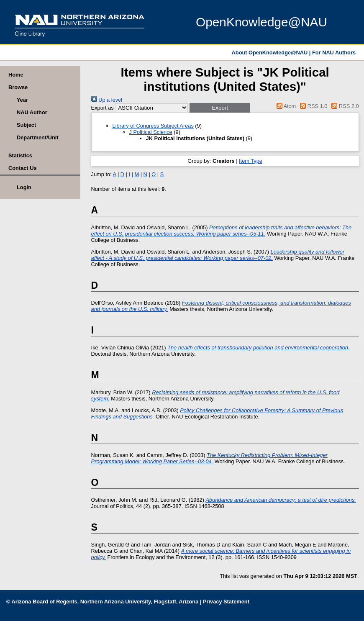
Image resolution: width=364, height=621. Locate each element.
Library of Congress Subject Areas (153, 126)
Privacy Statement (226, 602)
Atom (285, 106)
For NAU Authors (334, 53)
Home (16, 75)
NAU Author (32, 112)
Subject (26, 125)
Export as (103, 108)
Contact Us (23, 168)
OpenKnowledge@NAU (261, 22)
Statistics (20, 155)
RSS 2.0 (344, 106)
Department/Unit (38, 137)
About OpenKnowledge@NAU (270, 53)
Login (24, 187)
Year (22, 100)
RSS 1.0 (313, 106)
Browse (18, 87)
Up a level (107, 100)
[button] (220, 108)
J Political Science (151, 132)
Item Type (251, 161)
